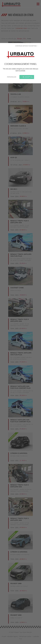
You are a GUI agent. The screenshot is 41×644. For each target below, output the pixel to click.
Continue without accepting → (27, 46)
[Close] (20, 322)
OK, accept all (27, 77)
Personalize (12, 77)
